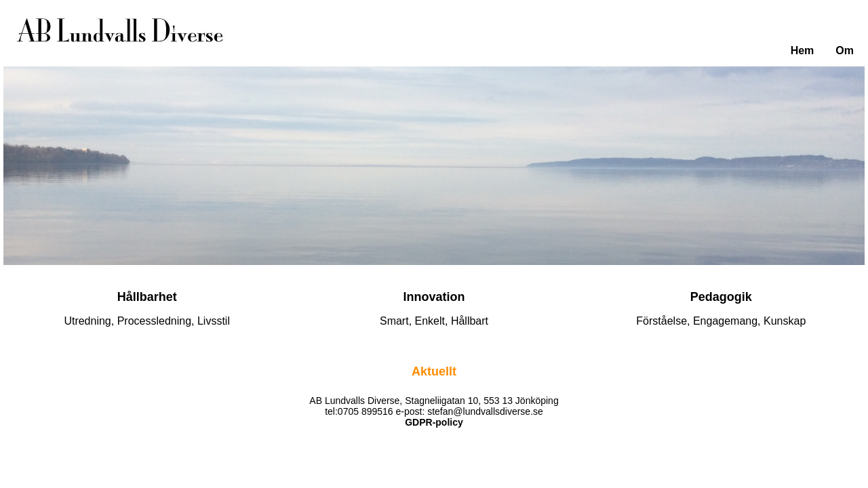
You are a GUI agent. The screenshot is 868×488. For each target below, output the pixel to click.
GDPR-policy (434, 422)
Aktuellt (434, 371)
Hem (803, 50)
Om (845, 50)
